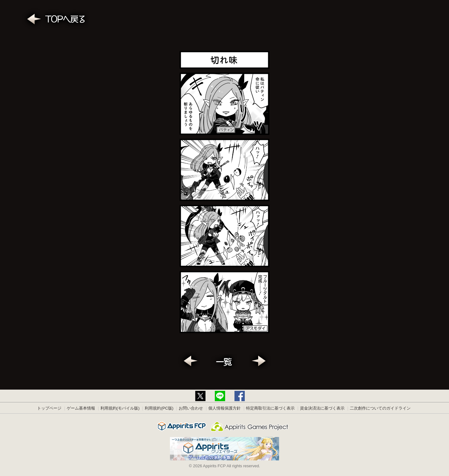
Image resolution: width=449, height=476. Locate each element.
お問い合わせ (191, 408)
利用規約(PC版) (159, 408)
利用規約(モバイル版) (120, 408)
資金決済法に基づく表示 (322, 408)
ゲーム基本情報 (81, 408)
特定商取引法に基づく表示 (270, 408)
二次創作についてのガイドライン (380, 408)
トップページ (49, 408)
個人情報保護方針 (224, 408)
